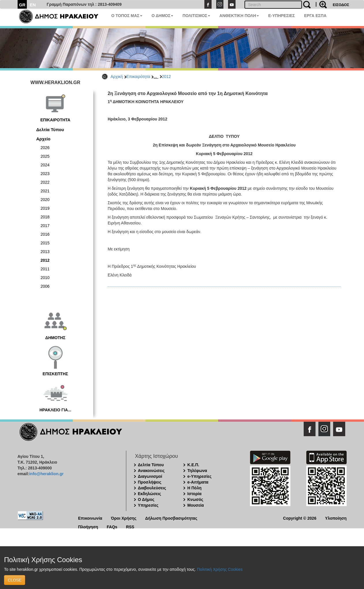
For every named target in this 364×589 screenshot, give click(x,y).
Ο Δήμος (146, 499)
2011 (45, 269)
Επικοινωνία (90, 518)
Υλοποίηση (336, 518)
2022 (45, 182)
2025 (45, 156)
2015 (45, 243)
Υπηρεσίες (148, 505)
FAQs (112, 526)
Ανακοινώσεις (151, 471)
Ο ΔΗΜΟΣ (162, 16)
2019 (45, 208)
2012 (166, 77)
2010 (45, 278)
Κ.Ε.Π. (193, 465)
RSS (130, 526)
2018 (45, 217)
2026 (45, 148)
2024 (45, 165)
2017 (45, 226)
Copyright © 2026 (300, 518)
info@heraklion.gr (46, 474)
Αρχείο (43, 139)
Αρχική (117, 77)
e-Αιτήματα (198, 482)
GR (22, 5)
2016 (45, 234)
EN (33, 5)
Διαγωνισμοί (150, 476)
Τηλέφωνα (197, 471)
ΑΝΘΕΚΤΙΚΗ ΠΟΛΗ (239, 16)
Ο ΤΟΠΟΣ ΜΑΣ (127, 16)
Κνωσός (195, 499)
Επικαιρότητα (138, 77)
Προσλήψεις (150, 482)
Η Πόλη (194, 488)
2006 (45, 286)
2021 (45, 191)
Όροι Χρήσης (124, 518)
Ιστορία (194, 494)
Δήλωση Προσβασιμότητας (171, 518)
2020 (45, 200)
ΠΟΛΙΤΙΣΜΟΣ (196, 16)
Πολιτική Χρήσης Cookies (220, 569)
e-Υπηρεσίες (199, 476)
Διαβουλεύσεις (152, 488)
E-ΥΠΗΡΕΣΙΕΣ (281, 16)
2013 (45, 252)
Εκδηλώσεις (150, 494)
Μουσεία (196, 505)
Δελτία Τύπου (50, 130)
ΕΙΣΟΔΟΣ (341, 5)
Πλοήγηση (88, 526)
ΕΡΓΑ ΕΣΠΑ (315, 16)
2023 (45, 174)
